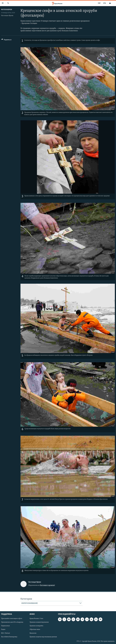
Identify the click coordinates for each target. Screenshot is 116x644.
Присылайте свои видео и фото (12, 619)
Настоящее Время (7, 16)
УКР (99, 3)
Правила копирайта (36, 626)
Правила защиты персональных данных (43, 637)
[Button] (6, 40)
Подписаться (5, 626)
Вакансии (33, 633)
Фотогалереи (7, 10)
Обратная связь (35, 630)
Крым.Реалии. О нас (36, 619)
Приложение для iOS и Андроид (12, 622)
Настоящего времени (47, 585)
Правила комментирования (39, 622)
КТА (105, 3)
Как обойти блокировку (9, 637)
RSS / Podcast (6, 633)
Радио (3, 630)
